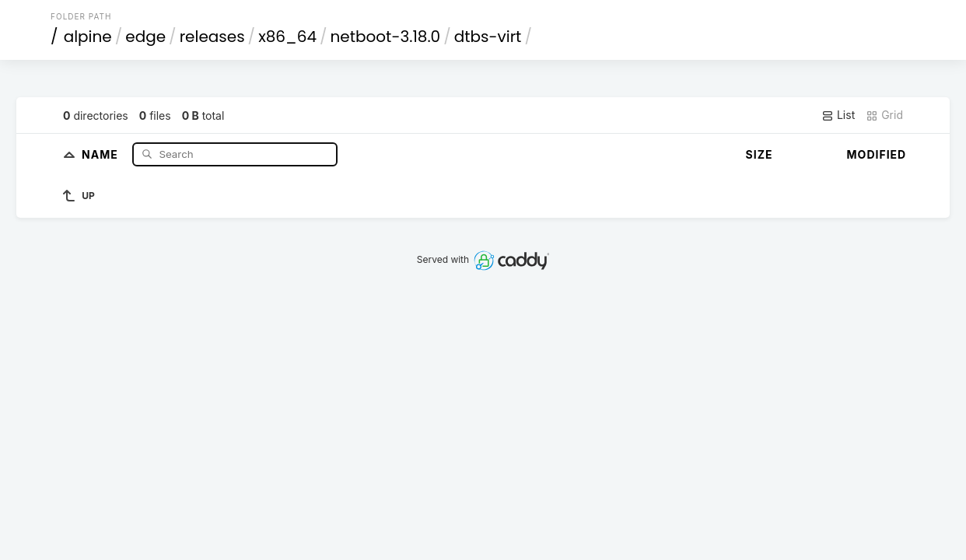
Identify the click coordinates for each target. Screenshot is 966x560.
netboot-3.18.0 (386, 37)
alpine (88, 37)
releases (212, 37)
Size (759, 154)
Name (101, 154)
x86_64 (287, 37)
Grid (884, 115)
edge (145, 37)
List (838, 115)
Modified (877, 154)
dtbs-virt (488, 37)
